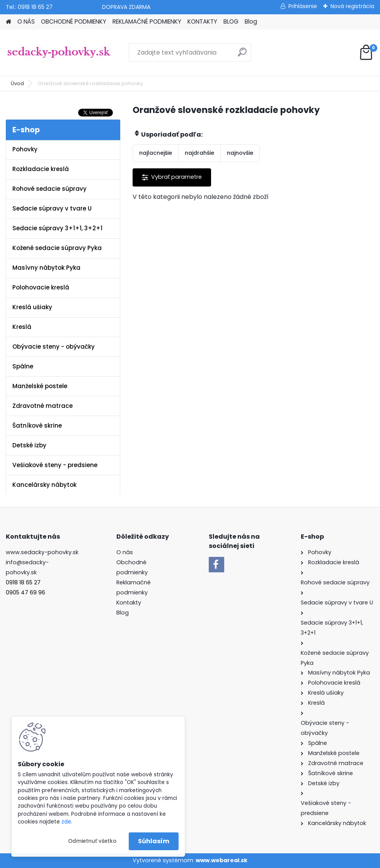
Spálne (23, 366)
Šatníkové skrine (37, 425)
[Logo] (59, 53)
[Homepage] (9, 22)
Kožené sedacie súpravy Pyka (57, 248)
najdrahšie (199, 153)
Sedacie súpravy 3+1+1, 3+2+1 (57, 228)
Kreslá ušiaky (32, 307)
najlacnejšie (156, 153)
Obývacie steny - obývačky (54, 347)
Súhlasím (154, 841)
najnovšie (240, 153)
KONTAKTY (202, 21)
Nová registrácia (352, 6)
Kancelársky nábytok (44, 485)
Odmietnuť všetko (92, 841)
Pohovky (25, 149)
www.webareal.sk (222, 860)
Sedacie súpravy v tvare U (52, 208)
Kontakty (129, 603)
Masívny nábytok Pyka (46, 268)
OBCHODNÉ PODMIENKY (74, 21)
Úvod (17, 83)
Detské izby (29, 445)
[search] (242, 55)
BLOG (231, 21)
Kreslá (22, 327)
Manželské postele (40, 386)
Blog (251, 21)
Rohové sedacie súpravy (49, 189)
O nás (125, 552)
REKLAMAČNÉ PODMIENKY (147, 21)
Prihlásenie (303, 6)
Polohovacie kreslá (41, 287)
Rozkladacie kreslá (41, 169)
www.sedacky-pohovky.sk (42, 552)
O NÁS (26, 21)
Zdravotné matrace (43, 406)
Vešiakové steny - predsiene (55, 465)
